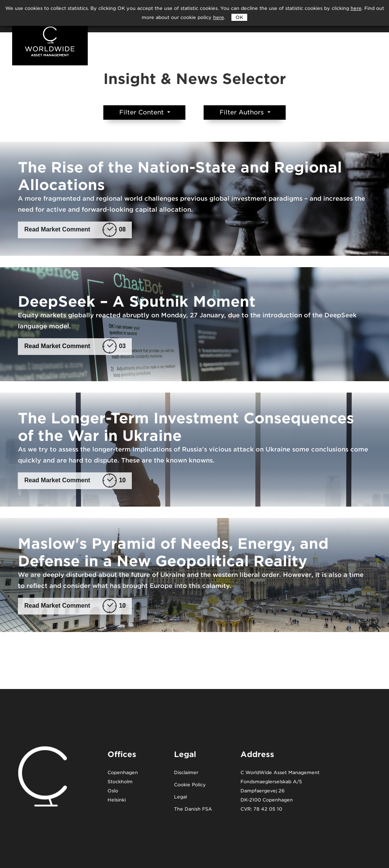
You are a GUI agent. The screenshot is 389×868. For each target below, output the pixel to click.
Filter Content (142, 112)
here (219, 17)
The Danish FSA (193, 809)
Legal (180, 797)
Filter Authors (243, 112)
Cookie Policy (190, 785)
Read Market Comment (75, 230)
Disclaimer (186, 773)
